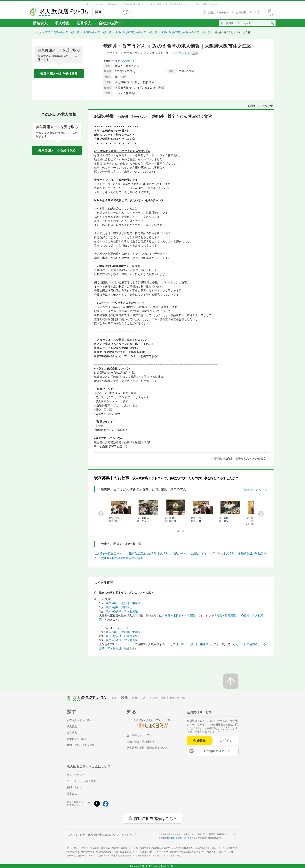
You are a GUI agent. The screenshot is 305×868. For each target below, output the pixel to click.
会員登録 (199, 741)
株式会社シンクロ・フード (178, 838)
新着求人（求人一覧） (79, 720)
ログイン (226, 741)
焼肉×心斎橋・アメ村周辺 (122, 611)
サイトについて (76, 775)
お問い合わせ (74, 787)
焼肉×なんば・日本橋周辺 (122, 636)
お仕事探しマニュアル (140, 735)
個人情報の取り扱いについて (103, 835)
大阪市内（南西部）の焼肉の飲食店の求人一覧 (186, 32)
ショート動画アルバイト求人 (157, 856)
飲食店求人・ (199, 848)
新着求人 (40, 23)
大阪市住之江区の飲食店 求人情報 (147, 553)
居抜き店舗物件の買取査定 (126, 852)
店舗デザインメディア (92, 856)
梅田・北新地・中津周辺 (180, 616)
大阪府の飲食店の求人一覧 (97, 32)
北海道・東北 (158, 698)
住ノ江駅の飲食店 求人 (108, 553)
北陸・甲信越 (177, 698)
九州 (144, 698)
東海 (134, 698)
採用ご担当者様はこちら (155, 818)
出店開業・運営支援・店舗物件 (114, 848)
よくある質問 (89, 781)
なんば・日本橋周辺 (245, 644)
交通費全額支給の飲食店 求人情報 (122, 558)
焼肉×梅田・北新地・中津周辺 (124, 603)
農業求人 (121, 856)
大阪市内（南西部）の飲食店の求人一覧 (136, 32)
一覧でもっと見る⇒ (254, 490)
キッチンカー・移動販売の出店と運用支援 (180, 852)
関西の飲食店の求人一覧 (67, 32)
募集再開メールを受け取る (59, 74)
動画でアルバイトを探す (81, 745)
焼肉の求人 (179, 553)
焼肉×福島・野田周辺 (119, 607)
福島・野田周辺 (226, 616)
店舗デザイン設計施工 (160, 848)
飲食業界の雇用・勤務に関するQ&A (147, 748)
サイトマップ (129, 835)
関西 (47, 32)
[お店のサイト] (127, 61)
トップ (38, 32)
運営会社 (72, 794)
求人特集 (62, 23)
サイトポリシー (76, 835)
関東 (114, 698)
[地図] (162, 88)
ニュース (72, 781)
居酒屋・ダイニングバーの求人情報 (212, 553)
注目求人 (84, 23)
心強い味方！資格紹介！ (141, 742)
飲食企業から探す (77, 739)
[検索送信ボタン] (272, 23)
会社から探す (110, 23)
